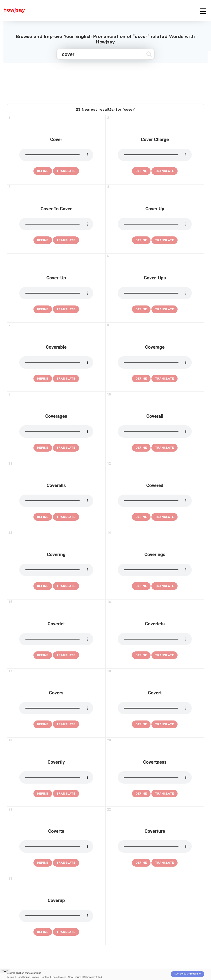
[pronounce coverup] (56, 916)
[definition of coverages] (43, 448)
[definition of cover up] (141, 240)
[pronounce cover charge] (155, 155)
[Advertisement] (106, 81)
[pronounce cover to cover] (56, 224)
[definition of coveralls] (43, 517)
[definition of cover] (43, 171)
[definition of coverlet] (43, 655)
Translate (66, 171)
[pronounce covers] (56, 708)
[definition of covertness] (141, 794)
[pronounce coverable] (56, 362)
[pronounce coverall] (155, 431)
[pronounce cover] (56, 155)
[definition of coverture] (141, 863)
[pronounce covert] (155, 708)
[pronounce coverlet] (56, 639)
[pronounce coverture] (155, 846)
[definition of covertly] (43, 794)
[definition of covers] (43, 724)
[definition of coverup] (43, 932)
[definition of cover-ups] (141, 309)
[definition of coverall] (141, 448)
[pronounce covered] (155, 501)
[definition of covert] (141, 724)
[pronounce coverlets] (155, 639)
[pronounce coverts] (56, 846)
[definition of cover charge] (141, 171)
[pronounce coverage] (155, 362)
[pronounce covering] (56, 570)
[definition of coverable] (43, 379)
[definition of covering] (43, 586)
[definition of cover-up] (43, 309)
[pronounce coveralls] (56, 501)
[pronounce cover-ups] (155, 293)
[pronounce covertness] (155, 777)
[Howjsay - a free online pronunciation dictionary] (13, 10)
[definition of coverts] (43, 863)
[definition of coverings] (141, 586)
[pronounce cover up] (155, 224)
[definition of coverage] (141, 379)
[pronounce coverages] (56, 431)
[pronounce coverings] (155, 570)
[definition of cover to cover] (43, 240)
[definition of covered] (141, 517)
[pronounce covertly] (56, 777)
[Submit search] (149, 54)
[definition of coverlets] (141, 655)
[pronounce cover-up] (56, 293)
